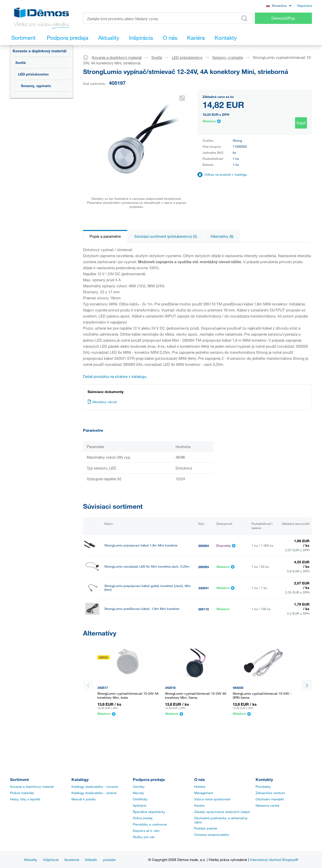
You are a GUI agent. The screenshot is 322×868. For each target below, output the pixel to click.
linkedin (91, 860)
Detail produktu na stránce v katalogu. (115, 376)
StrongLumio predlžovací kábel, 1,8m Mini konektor (142, 609)
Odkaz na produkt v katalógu (226, 174)
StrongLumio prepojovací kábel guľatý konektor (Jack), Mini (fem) (148, 588)
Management (204, 793)
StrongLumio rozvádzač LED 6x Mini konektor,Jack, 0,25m (147, 566)
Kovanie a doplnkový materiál (39, 51)
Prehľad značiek (206, 828)
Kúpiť (301, 123)
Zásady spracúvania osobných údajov (222, 812)
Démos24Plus (283, 18)
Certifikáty (140, 799)
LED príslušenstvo (33, 74)
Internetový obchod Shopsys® (274, 860)
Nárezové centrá (267, 805)
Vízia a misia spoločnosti (212, 799)
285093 (204, 567)
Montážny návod (102, 402)
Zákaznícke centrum (270, 793)
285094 (204, 546)
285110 (204, 609)
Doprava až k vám (146, 831)
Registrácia (305, 6)
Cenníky (139, 786)
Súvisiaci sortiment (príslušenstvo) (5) (166, 236)
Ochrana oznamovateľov (212, 835)
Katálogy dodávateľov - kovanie (95, 786)
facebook (72, 860)
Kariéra (199, 805)
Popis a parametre (105, 236)
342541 (204, 588)
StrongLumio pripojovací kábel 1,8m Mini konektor (141, 545)
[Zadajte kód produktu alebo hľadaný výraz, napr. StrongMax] (168, 18)
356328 (204, 630)
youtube (109, 860)
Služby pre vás (144, 837)
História (200, 786)
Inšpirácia (51, 860)
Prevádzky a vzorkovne (150, 824)
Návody (138, 793)
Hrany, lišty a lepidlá (25, 799)
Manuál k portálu (84, 799)
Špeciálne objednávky (149, 812)
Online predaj (143, 818)
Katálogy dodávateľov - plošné (94, 793)
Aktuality (31, 860)
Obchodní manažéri (270, 799)
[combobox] (279, 5)
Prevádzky (263, 786)
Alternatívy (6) (222, 236)
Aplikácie (139, 805)
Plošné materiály (22, 793)
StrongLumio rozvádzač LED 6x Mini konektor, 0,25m (143, 630)
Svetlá (21, 63)
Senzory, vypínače (36, 86)
